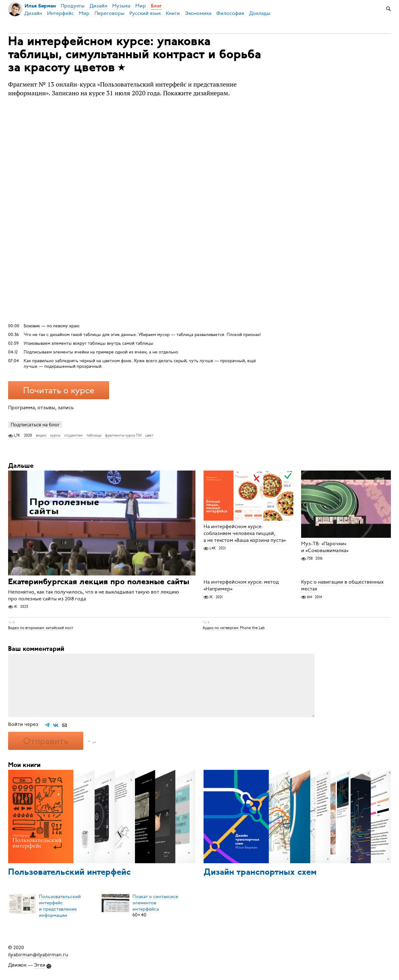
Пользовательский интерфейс (69, 873)
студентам (73, 435)
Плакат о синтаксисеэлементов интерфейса (155, 902)
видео (41, 435)
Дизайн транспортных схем (260, 873)
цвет (149, 435)
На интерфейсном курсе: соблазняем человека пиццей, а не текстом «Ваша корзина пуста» (245, 533)
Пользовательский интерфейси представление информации (60, 906)
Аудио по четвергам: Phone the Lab (234, 627)
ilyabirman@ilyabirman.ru (38, 954)
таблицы (94, 435)
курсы (55, 435)
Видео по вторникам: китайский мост (41, 627)
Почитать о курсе (59, 391)
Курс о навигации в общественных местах (342, 586)
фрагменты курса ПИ (123, 435)
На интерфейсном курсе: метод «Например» (241, 586)
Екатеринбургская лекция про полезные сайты (99, 582)
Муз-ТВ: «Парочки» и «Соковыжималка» (325, 547)
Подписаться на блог (35, 425)
